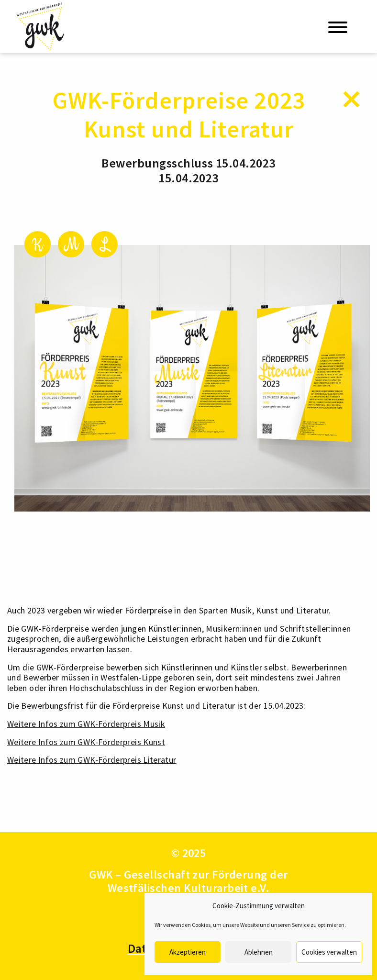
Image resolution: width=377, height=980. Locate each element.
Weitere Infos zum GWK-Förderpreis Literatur (92, 760)
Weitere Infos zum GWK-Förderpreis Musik (86, 724)
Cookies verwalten (329, 952)
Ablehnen (259, 952)
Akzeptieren (188, 952)
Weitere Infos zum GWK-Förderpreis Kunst (86, 742)
